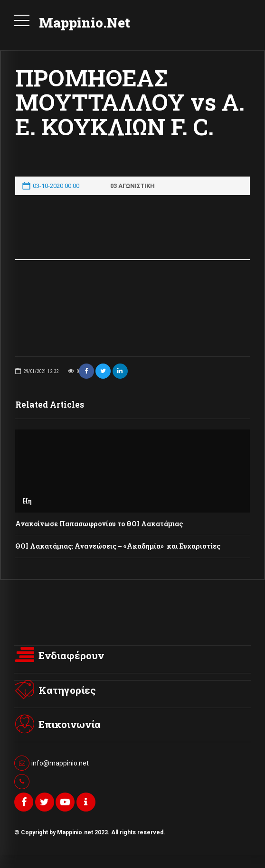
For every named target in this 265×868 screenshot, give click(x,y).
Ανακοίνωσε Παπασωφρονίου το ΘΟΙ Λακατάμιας (99, 524)
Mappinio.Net (85, 23)
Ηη (27, 501)
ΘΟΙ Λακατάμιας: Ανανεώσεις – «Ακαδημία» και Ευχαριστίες (118, 546)
